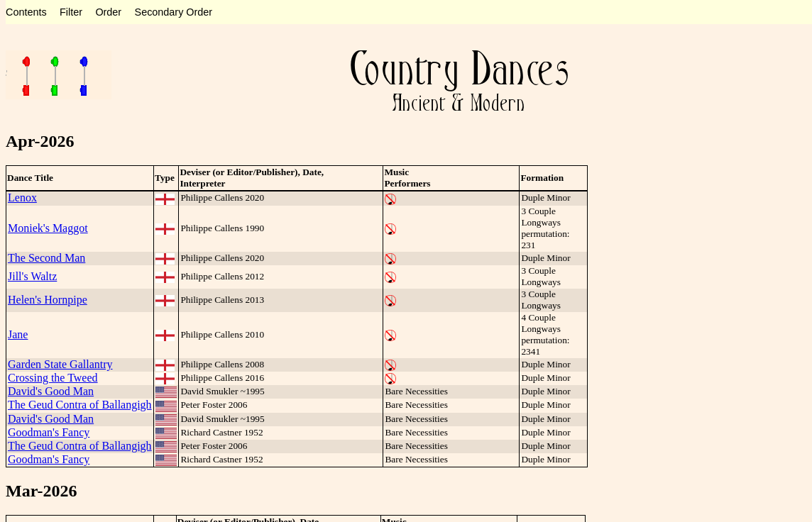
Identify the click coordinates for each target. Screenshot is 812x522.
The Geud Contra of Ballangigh (80, 405)
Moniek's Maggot (48, 228)
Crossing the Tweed (53, 378)
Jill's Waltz (32, 276)
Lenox (22, 198)
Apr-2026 (40, 141)
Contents (26, 12)
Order (108, 12)
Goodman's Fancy (49, 432)
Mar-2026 (41, 491)
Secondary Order (174, 12)
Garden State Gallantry (60, 364)
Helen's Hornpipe (48, 300)
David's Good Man (51, 391)
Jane (18, 334)
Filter (71, 12)
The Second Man (46, 258)
